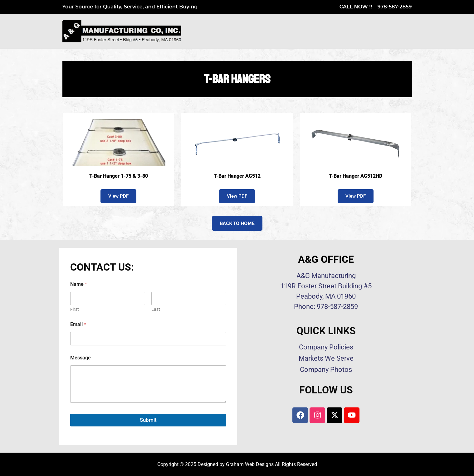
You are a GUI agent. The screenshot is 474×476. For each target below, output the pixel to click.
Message (81, 358)
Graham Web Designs (250, 464)
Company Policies (326, 347)
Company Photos (326, 370)
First (75, 309)
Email (78, 324)
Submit (148, 420)
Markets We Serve (326, 358)
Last (156, 309)
